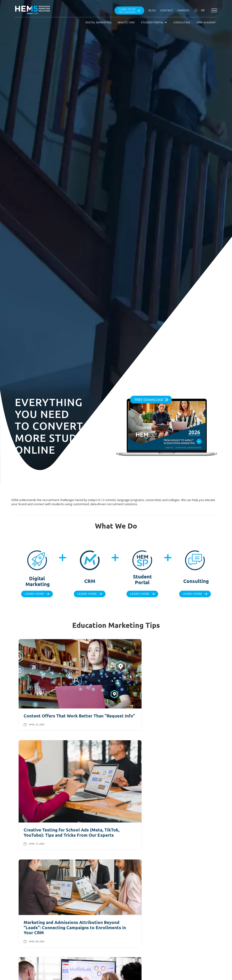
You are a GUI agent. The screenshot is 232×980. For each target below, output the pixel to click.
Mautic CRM (126, 22)
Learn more (34, 594)
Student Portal (154, 22)
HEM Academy (206, 22)
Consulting (182, 22)
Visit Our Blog (114, 835)
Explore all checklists (60, 937)
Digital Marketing (99, 22)
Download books (168, 938)
